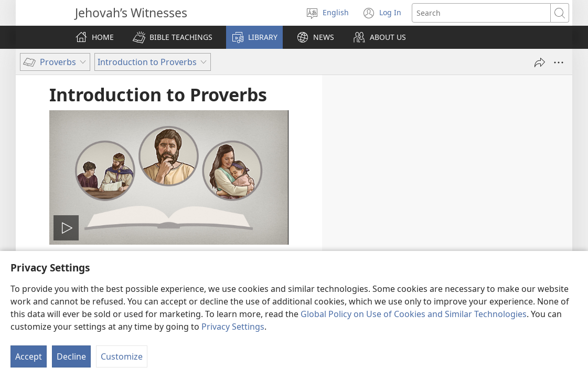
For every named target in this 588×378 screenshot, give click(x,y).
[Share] (540, 62)
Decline (71, 356)
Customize (122, 356)
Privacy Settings (233, 327)
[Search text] (481, 13)
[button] (173, 37)
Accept (29, 356)
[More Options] (559, 62)
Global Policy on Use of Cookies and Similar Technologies (414, 314)
